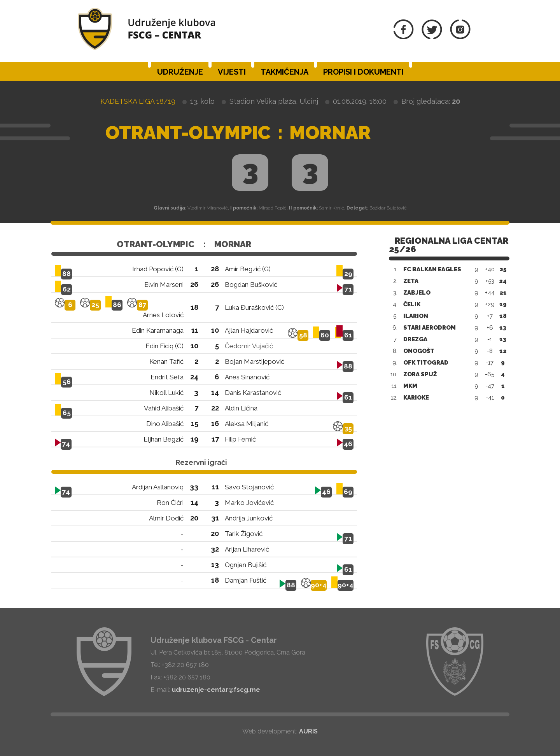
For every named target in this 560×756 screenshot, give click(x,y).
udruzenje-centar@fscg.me (216, 690)
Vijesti (232, 72)
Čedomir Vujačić (249, 346)
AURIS (308, 731)
